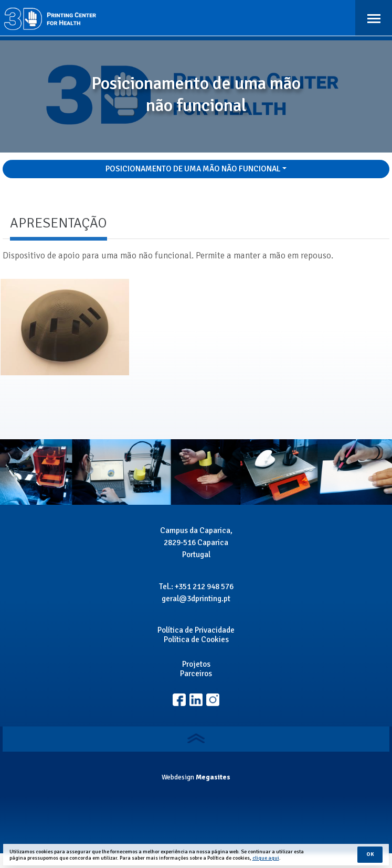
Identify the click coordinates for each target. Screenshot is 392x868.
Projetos (196, 664)
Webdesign (178, 777)
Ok (370, 854)
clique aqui (266, 858)
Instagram (196, 700)
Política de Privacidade (196, 630)
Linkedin (213, 700)
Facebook (179, 700)
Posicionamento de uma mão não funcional (193, 169)
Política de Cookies (196, 639)
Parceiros (196, 674)
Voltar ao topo (196, 738)
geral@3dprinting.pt (196, 599)
